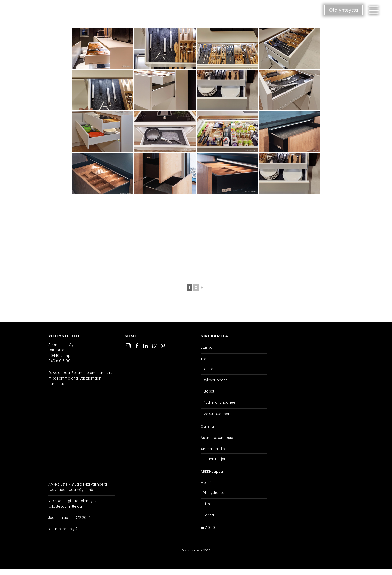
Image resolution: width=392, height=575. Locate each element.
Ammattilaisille (213, 449)
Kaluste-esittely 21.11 (65, 529)
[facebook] (137, 345)
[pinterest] (163, 345)
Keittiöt (209, 369)
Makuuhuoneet (216, 414)
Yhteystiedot (214, 493)
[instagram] (128, 345)
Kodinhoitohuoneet (220, 403)
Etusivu (207, 348)
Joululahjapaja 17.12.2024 (69, 518)
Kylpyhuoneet (215, 380)
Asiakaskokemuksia (217, 438)
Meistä (206, 483)
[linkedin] (145, 345)
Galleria (207, 427)
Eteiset (209, 391)
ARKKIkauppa (212, 471)
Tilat (204, 359)
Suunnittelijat (214, 459)
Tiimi (207, 504)
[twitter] (154, 345)
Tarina (209, 515)
